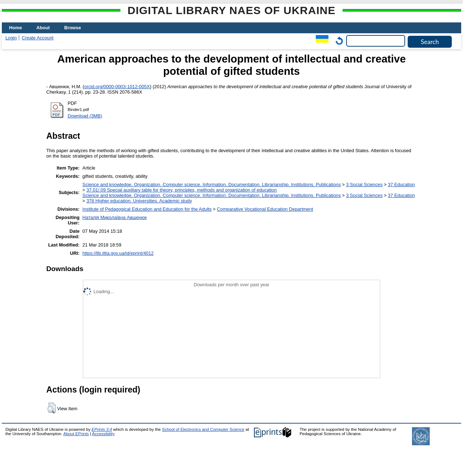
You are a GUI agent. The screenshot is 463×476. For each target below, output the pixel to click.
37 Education (401, 185)
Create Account (38, 38)
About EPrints (76, 434)
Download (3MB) (85, 116)
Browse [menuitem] (73, 28)
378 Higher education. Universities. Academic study (139, 201)
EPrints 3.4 (102, 429)
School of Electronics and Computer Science (203, 429)
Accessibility (103, 434)
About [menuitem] (43, 28)
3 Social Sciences (364, 185)
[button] (52, 408)
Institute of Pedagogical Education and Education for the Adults (147, 209)
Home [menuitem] (16, 28)
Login (11, 38)
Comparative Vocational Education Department (265, 209)
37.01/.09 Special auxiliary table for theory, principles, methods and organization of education (182, 190)
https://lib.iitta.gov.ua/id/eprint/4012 (118, 253)
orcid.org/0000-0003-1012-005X (117, 87)
